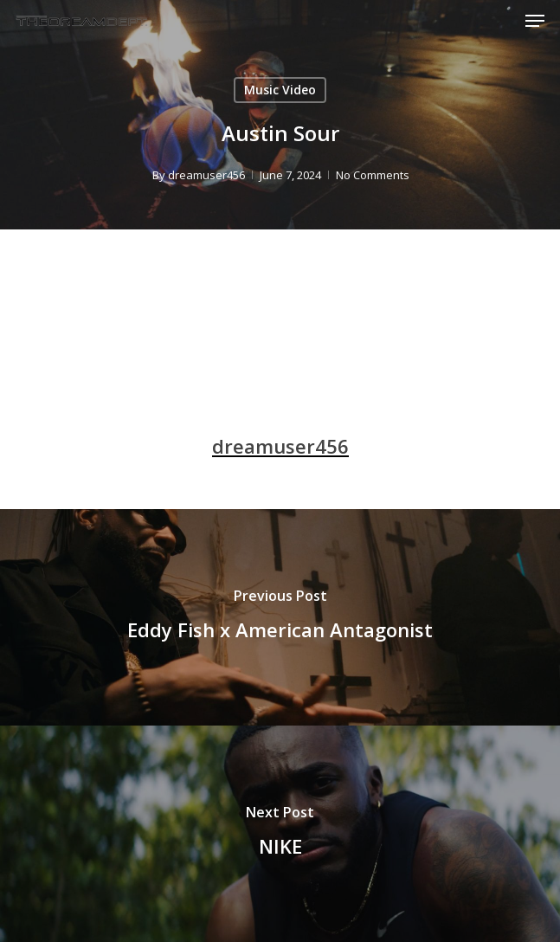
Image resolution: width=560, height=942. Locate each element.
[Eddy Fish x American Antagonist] (280, 617)
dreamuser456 (206, 175)
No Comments (372, 175)
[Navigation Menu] (535, 21)
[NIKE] (280, 834)
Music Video (280, 90)
